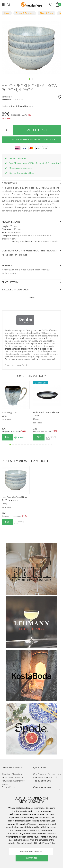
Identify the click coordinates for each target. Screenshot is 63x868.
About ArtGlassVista (12, 774)
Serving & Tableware (22, 236)
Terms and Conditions (12, 777)
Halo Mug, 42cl (9, 412)
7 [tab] (28, 447)
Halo (9, 97)
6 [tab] (25, 447)
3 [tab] (16, 447)
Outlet (32, 297)
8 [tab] (31, 447)
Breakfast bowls (10, 239)
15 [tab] (52, 447)
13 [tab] (46, 447)
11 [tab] (40, 447)
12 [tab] (43, 447)
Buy (7, 437)
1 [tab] (29, 81)
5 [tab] (22, 447)
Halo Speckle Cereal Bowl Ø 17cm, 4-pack (14, 499)
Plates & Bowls (42, 236)
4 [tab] (19, 447)
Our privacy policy (25, 843)
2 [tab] (32, 81)
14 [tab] (49, 447)
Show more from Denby (17, 365)
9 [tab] (34, 447)
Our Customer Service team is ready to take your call (47, 777)
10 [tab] (37, 447)
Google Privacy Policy (45, 843)
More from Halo (32, 376)
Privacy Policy (8, 787)
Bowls (55, 241)
